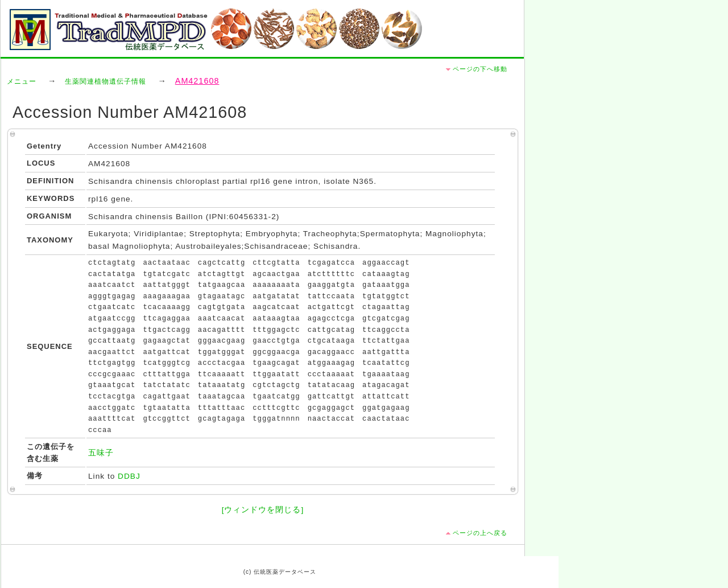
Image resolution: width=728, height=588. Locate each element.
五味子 (101, 453)
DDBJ (129, 476)
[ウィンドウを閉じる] (263, 510)
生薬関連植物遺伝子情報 (106, 81)
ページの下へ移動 (480, 69)
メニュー (22, 81)
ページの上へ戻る (480, 533)
